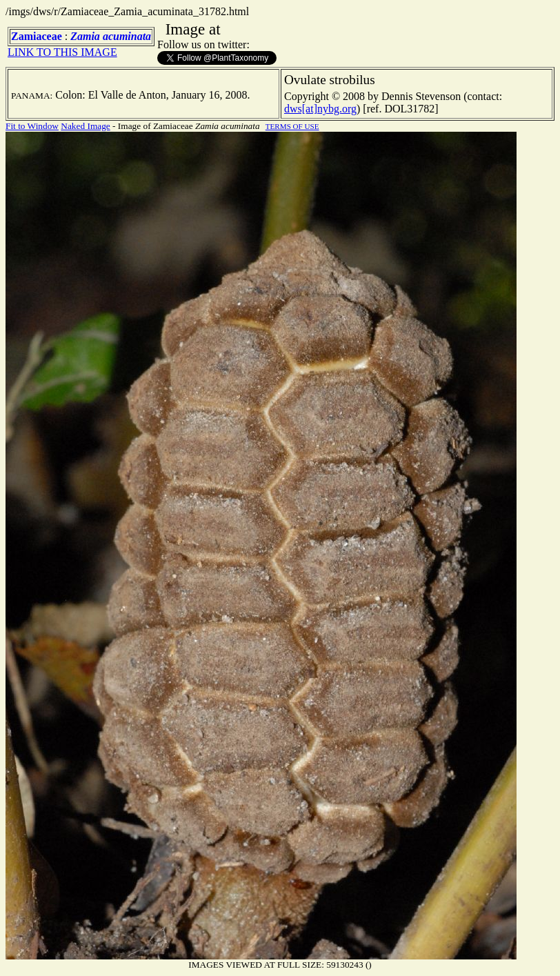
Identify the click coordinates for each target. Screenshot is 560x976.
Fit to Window (32, 126)
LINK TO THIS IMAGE (62, 52)
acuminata (127, 36)
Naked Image (85, 126)
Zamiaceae (37, 36)
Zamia (85, 36)
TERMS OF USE (292, 126)
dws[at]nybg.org (320, 109)
